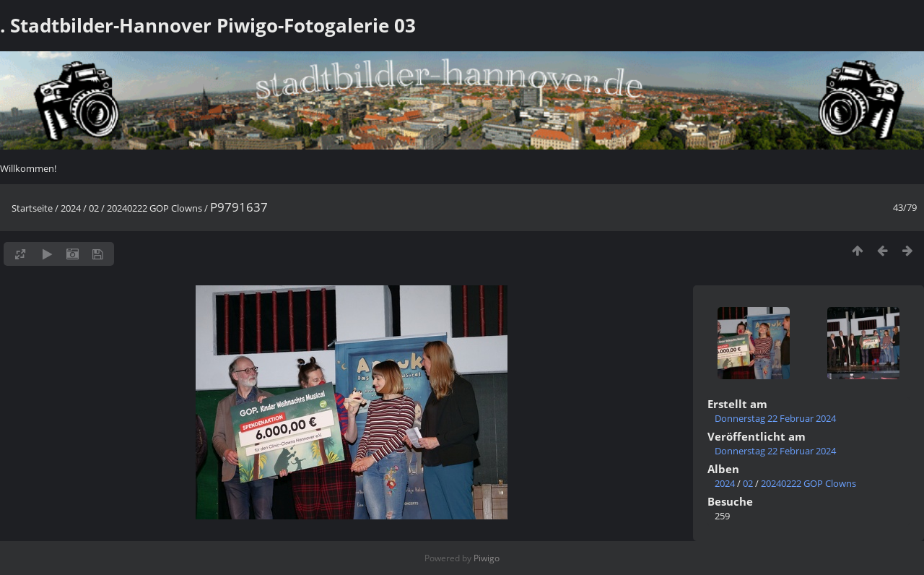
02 (94, 208)
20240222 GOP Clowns (154, 208)
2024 (71, 208)
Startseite (32, 208)
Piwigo (487, 558)
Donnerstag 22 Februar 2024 (775, 418)
